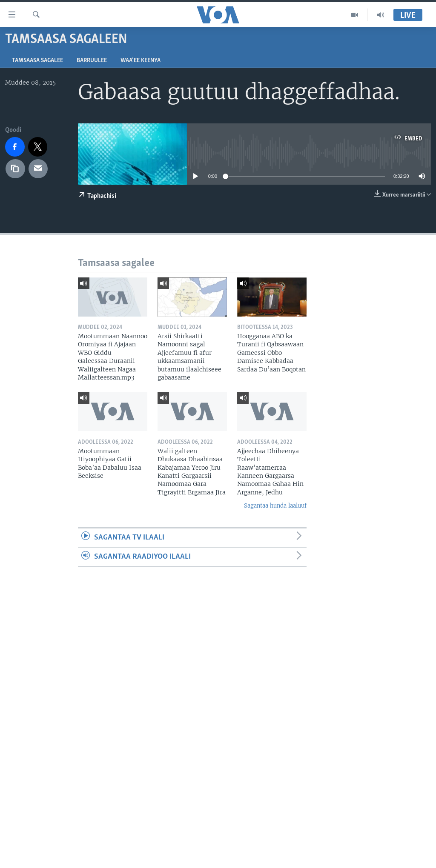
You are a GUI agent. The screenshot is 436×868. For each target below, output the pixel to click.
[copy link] (15, 169)
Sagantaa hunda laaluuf (275, 506)
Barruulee (92, 61)
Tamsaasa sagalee (37, 61)
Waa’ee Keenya (141, 61)
